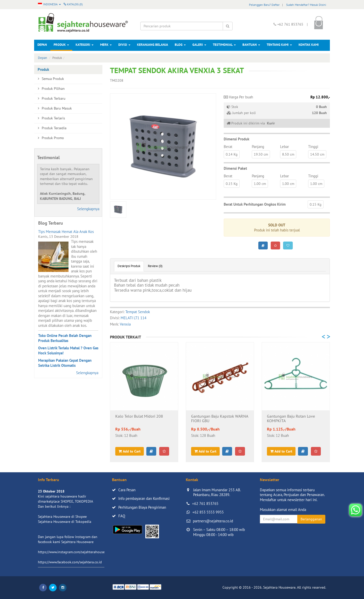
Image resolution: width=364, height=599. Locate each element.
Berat (228, 147)
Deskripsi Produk (129, 266)
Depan (42, 45)
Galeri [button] (199, 45)
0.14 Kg (232, 154)
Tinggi (313, 147)
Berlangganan (311, 519)
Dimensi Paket (235, 168)
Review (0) (155, 266)
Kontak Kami (309, 45)
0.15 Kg (232, 184)
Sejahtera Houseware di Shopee (62, 517)
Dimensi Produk (236, 139)
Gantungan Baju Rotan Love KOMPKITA (291, 419)
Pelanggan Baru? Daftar (264, 5)
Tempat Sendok (138, 312)
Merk (106, 45)
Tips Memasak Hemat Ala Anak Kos (66, 232)
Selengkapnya (88, 209)
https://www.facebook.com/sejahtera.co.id (70, 562)
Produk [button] (61, 45)
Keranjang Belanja (153, 45)
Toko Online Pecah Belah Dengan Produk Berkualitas (65, 338)
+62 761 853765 (205, 504)
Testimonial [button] (224, 45)
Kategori (85, 45)
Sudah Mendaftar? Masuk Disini (306, 5)
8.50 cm (288, 154)
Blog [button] (180, 45)
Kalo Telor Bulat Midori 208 (139, 416)
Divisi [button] (124, 45)
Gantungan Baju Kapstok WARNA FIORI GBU (220, 419)
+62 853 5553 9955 (208, 512)
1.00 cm (260, 184)
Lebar (285, 147)
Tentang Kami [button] (279, 45)
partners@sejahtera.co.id (213, 521)
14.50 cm (317, 154)
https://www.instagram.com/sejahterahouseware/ (76, 552)
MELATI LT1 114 (133, 318)
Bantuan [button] (251, 45)
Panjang (258, 147)
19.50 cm (261, 154)
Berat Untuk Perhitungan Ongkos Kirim (255, 204)
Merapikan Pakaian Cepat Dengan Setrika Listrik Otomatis (65, 363)
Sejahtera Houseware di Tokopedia (65, 522)
